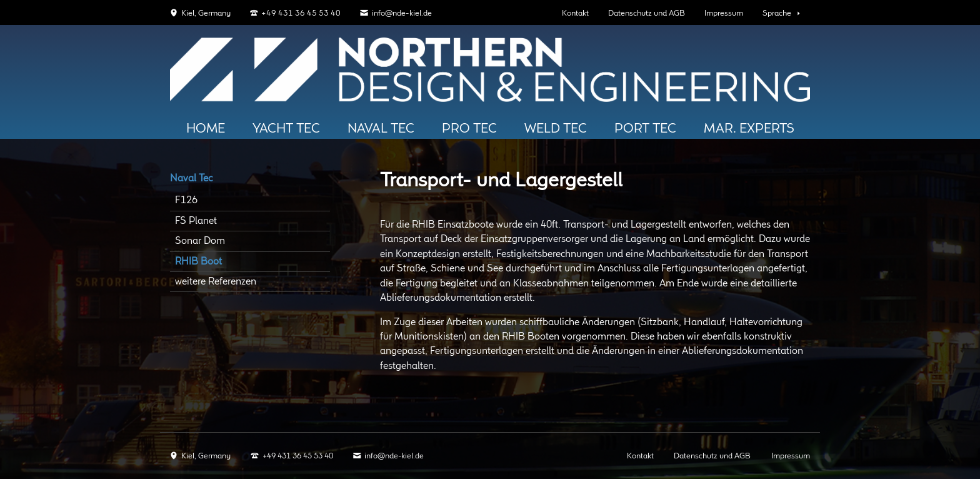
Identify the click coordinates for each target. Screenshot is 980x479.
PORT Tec (645, 129)
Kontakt (575, 13)
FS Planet (196, 221)
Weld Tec (556, 129)
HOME (206, 129)
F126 (186, 200)
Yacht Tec (286, 129)
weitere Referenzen (216, 282)
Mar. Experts (749, 129)
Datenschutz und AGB (647, 13)
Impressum (724, 13)
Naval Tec (381, 129)
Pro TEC (469, 129)
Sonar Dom (200, 241)
